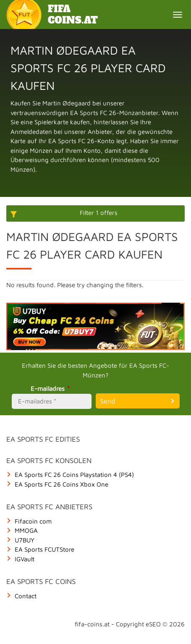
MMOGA (26, 530)
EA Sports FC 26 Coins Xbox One (61, 484)
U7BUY (25, 540)
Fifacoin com (33, 521)
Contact (26, 596)
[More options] (95, 213)
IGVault (25, 559)
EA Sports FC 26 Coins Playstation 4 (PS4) (74, 475)
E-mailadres (51, 389)
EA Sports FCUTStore (44, 549)
